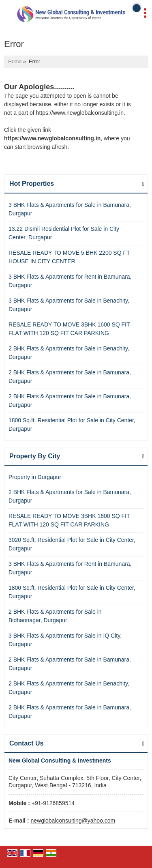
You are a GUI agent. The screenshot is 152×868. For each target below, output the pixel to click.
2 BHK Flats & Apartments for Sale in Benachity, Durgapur (69, 353)
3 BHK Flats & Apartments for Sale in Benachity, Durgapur (69, 305)
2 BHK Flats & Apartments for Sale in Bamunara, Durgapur (70, 377)
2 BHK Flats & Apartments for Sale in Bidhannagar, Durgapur (55, 616)
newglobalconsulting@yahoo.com (73, 821)
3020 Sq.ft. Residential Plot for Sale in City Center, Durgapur (72, 544)
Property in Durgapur (35, 477)
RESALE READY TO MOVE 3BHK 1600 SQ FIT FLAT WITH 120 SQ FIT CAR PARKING (69, 329)
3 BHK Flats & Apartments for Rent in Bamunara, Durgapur (70, 281)
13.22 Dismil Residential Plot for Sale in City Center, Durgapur (64, 233)
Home (15, 62)
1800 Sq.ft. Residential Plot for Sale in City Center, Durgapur (72, 424)
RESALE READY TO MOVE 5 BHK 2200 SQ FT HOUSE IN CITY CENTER (69, 257)
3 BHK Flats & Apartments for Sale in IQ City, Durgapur (65, 640)
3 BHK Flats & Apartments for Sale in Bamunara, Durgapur (70, 209)
